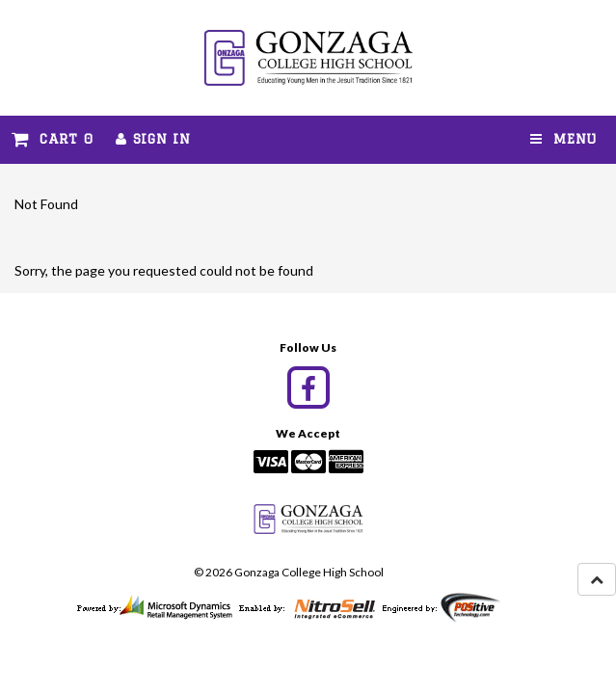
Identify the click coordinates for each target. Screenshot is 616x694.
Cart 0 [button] (52, 139)
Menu (563, 139)
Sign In (153, 139)
